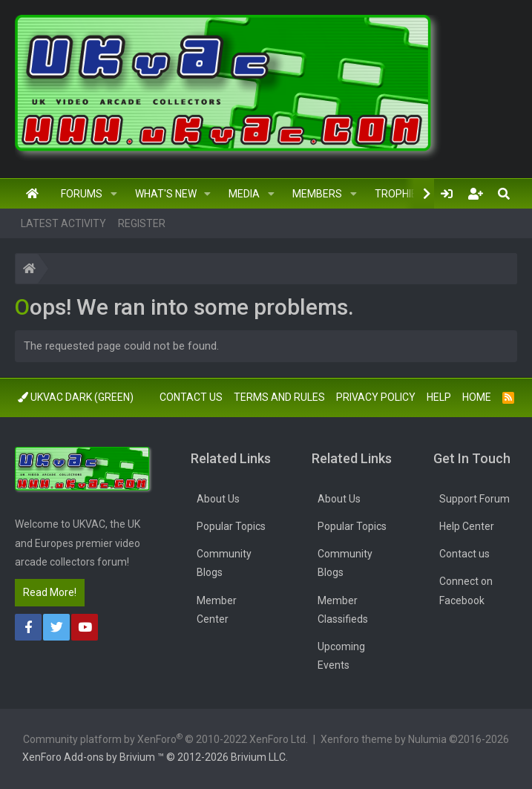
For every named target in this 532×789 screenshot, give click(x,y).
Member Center (217, 610)
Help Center (467, 526)
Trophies (399, 194)
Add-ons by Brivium (155, 757)
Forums (82, 194)
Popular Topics (231, 526)
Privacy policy (376, 397)
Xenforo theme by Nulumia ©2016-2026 (415, 739)
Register (142, 223)
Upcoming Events (341, 656)
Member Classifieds (343, 610)
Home (32, 194)
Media (244, 194)
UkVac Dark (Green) (76, 397)
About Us (218, 499)
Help (439, 397)
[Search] (504, 194)
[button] (114, 194)
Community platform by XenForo (165, 739)
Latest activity (63, 223)
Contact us (191, 397)
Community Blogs (224, 563)
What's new (166, 194)
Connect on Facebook (466, 590)
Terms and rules (279, 397)
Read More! (50, 592)
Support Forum (474, 499)
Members (317, 194)
